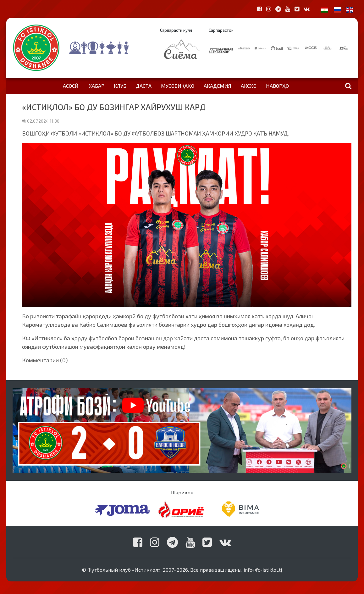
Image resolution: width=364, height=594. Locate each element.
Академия (218, 86)
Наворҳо (277, 86)
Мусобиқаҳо (178, 86)
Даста (144, 86)
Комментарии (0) (45, 360)
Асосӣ (71, 86)
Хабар (97, 86)
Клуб (120, 86)
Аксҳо (249, 86)
